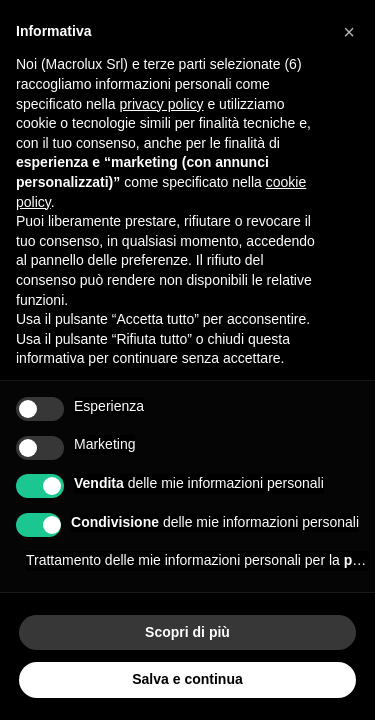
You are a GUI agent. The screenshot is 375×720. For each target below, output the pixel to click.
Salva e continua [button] (187, 679)
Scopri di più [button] (187, 632)
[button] (349, 32)
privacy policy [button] (162, 104)
